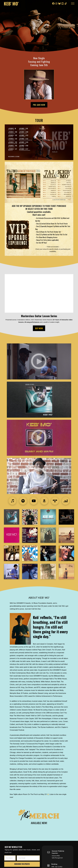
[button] (73, 4)
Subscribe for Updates (22, 864)
